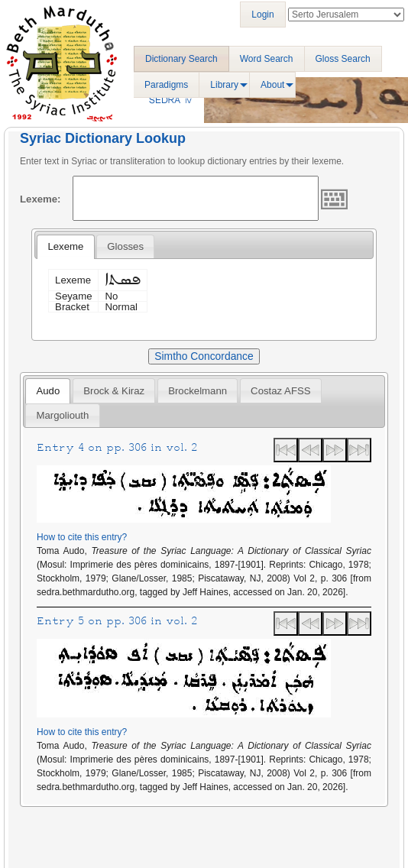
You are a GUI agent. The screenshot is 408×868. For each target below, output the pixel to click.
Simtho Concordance (204, 356)
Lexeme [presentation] (65, 246)
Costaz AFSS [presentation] (280, 391)
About (272, 85)
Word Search (267, 59)
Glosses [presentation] (125, 246)
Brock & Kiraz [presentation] (114, 391)
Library (224, 85)
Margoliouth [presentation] (62, 415)
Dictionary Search (181, 59)
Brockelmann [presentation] (198, 391)
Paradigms (166, 85)
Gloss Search (343, 59)
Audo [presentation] (48, 391)
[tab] (65, 247)
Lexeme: (40, 199)
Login (262, 15)
